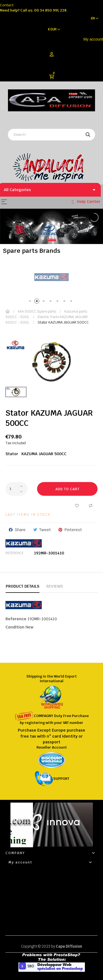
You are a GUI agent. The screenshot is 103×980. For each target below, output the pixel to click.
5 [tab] (58, 302)
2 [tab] (38, 302)
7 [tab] (72, 302)
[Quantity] (16, 489)
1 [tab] (31, 302)
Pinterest (73, 530)
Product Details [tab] (23, 586)
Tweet (45, 530)
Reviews (55, 586)
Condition (15, 627)
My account (93, 39)
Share (20, 530)
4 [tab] (51, 302)
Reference (15, 553)
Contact (7, 5)
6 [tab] (65, 302)
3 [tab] (45, 302)
